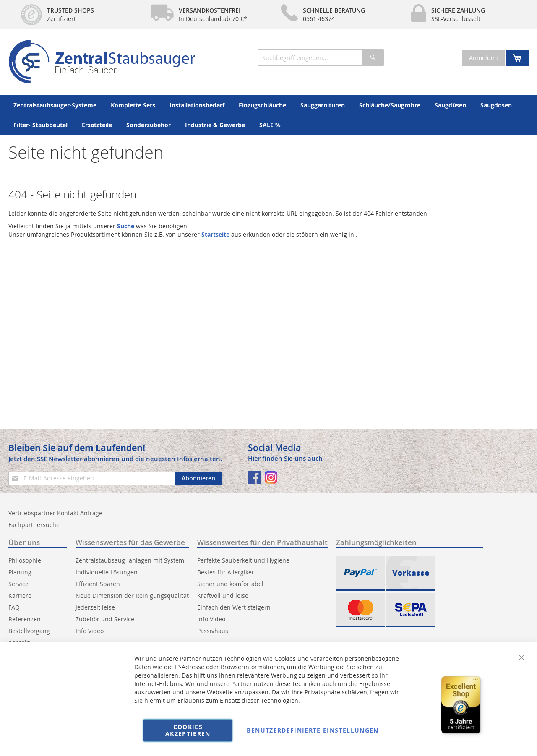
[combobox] (321, 57)
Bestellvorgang (29, 631)
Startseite (215, 234)
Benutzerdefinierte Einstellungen (313, 730)
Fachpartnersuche (34, 525)
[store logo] (102, 62)
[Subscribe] (198, 478)
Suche (126, 226)
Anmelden (484, 58)
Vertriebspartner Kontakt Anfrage (55, 513)
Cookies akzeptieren (188, 730)
